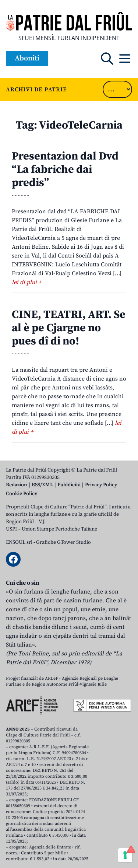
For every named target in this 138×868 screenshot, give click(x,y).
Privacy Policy (101, 485)
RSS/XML (42, 485)
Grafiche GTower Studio (63, 542)
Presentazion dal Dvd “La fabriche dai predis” (65, 169)
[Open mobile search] (107, 59)
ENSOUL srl (19, 542)
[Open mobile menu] (125, 59)
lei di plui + (26, 282)
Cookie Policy (22, 494)
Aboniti (27, 58)
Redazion (17, 485)
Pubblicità (69, 485)
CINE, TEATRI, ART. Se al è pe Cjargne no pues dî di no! (69, 328)
